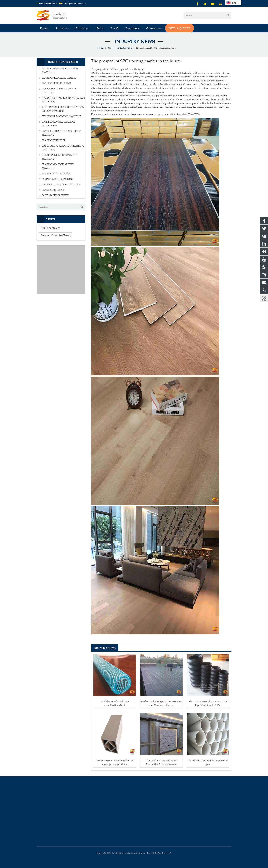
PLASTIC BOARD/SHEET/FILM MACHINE (60, 70)
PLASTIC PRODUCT (53, 190)
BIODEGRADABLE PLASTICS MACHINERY (59, 124)
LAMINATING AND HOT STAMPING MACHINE (63, 148)
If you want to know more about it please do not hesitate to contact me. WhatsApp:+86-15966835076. (146, 114)
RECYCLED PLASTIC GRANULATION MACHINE (63, 100)
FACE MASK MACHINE (55, 195)
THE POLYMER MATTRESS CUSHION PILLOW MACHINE (63, 109)
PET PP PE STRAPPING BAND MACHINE (59, 91)
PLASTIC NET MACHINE (56, 174)
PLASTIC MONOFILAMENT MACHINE (58, 166)
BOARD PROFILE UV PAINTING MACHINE (60, 157)
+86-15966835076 (48, 4)
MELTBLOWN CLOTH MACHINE (61, 184)
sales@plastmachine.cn (74, 4)
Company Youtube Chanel (56, 235)
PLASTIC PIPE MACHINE (56, 83)
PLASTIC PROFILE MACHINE (59, 78)
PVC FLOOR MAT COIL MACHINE (62, 116)
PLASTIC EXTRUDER (54, 140)
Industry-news (134, 41)
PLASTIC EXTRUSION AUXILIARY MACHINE (61, 133)
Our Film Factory (50, 228)
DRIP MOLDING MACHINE (58, 179)
